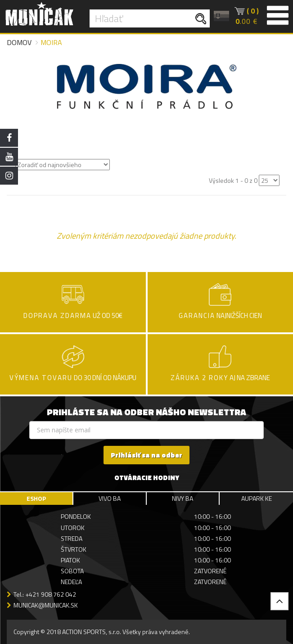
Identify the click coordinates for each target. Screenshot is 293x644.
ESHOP (36, 498)
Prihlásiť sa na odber (146, 455)
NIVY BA (183, 498)
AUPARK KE (257, 498)
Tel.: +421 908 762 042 (45, 594)
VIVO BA (110, 498)
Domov (19, 42)
